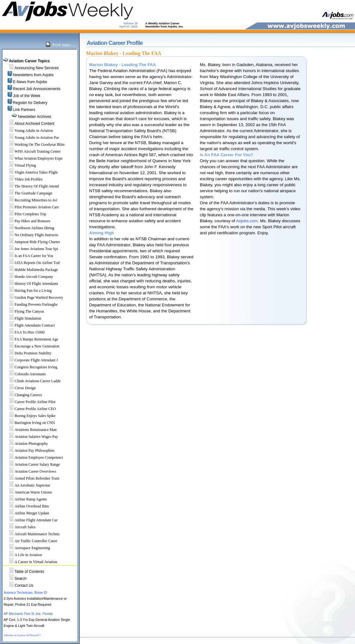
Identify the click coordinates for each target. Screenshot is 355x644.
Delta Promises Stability (28, 353)
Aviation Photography (26, 444)
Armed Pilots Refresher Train (32, 478)
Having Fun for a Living (28, 291)
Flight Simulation (22, 318)
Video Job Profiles (23, 179)
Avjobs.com (247, 221)
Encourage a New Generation (32, 346)
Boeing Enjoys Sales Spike (30, 416)
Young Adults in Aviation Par (31, 138)
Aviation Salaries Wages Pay (31, 437)
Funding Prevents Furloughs (31, 304)
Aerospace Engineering (27, 548)
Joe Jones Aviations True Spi (31, 249)
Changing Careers (23, 395)
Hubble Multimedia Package (31, 270)
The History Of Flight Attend (31, 186)
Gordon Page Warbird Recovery (34, 297)
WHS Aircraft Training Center (32, 151)
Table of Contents (29, 572)
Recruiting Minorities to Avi (31, 200)
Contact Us (24, 586)
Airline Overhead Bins (26, 506)
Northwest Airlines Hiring (29, 228)
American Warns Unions (28, 492)
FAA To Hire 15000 (24, 332)
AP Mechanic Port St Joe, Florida (28, 614)
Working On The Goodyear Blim (34, 144)
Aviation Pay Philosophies (29, 451)
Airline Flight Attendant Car (31, 520)
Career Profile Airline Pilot (30, 402)
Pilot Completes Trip (25, 214)
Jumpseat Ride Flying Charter (32, 242)
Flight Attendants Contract (29, 325)
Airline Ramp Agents (25, 499)
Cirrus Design (20, 388)
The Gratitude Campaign (28, 193)
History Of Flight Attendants (31, 284)
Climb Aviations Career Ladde (32, 381)
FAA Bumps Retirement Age (31, 339)
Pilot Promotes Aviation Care (31, 207)
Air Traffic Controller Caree (31, 541)
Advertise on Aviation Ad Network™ (22, 635)
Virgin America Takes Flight (31, 172)
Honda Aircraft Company (28, 277)
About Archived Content (34, 124)
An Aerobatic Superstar (27, 485)
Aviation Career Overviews (30, 471)
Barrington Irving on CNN (29, 423)
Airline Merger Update (27, 513)
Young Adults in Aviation (28, 131)
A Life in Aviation (23, 555)
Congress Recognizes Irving (31, 367)
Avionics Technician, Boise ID (25, 592)
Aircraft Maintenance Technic (32, 534)
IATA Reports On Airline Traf (32, 263)
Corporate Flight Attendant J (31, 360)
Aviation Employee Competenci (34, 457)
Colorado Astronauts (25, 374)
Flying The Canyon (24, 311)
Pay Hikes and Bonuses (27, 221)
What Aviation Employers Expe (33, 158)
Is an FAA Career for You (28, 256)
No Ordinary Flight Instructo (31, 235)
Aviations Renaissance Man (30, 430)
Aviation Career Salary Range (32, 464)
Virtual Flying (20, 165)
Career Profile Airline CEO (30, 409)
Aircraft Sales (20, 527)
